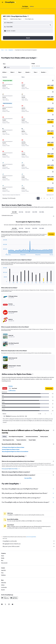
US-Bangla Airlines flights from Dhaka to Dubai (13, 447)
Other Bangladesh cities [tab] (8, 440)
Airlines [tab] (5, 437)
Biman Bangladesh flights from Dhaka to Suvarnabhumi (15, 452)
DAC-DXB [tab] (14, 212)
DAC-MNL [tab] (42, 212)
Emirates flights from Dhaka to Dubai (11, 449)
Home (2, 50)
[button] (2, 2)
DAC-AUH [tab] (28, 212)
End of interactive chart (2, 254)
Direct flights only (29, 19)
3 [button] (44, 198)
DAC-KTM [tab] (35, 212)
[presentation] (28, 16)
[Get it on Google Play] (5, 598)
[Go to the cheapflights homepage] (10, 2)
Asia (6, 50)
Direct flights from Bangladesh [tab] (16, 437)
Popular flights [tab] (32, 440)
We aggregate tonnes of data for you (29, 544)
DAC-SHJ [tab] (21, 212)
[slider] (54, 68)
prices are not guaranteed (31, 537)
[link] (49, 389)
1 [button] (38, 198)
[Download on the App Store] (14, 598)
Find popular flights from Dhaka (11, 469)
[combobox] (6, 19)
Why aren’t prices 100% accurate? (29, 546)
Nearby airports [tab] (44, 437)
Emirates (11, 386)
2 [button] (41, 198)
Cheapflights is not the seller (29, 541)
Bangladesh (11, 50)
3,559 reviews (12, 391)
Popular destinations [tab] (21, 440)
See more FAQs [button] (28, 478)
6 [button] (51, 198)
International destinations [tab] (32, 437)
